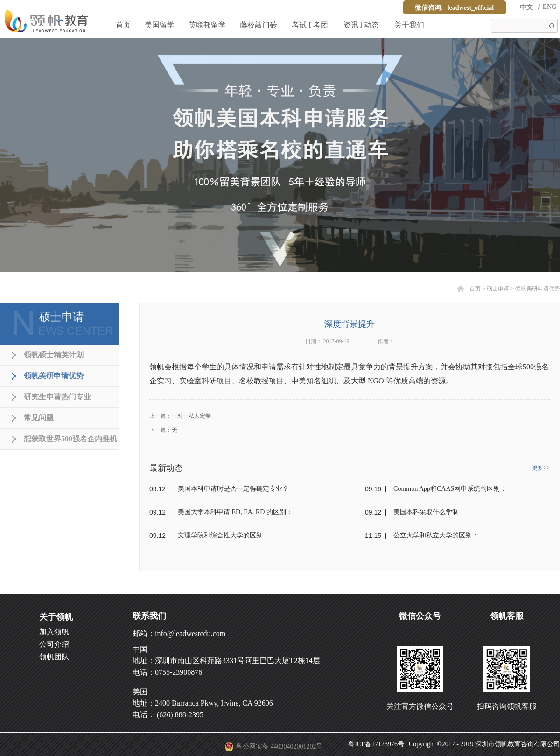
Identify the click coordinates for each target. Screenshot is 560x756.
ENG (550, 7)
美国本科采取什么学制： (429, 512)
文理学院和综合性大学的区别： (224, 535)
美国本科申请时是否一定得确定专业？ (233, 489)
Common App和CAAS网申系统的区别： (450, 489)
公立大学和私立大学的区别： (436, 535)
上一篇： (180, 416)
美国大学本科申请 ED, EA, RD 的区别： (235, 512)
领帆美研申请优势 (538, 289)
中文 (526, 7)
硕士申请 (498, 289)
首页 (123, 25)
